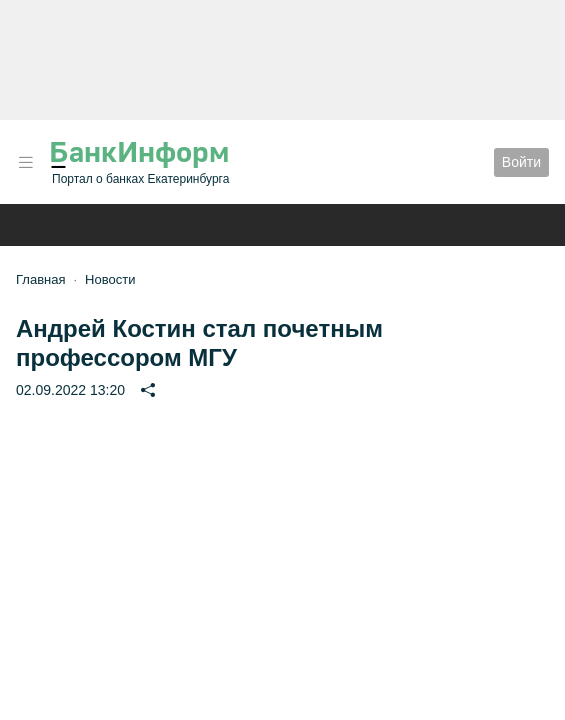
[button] (26, 162)
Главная (40, 279)
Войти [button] (521, 162)
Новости (110, 279)
